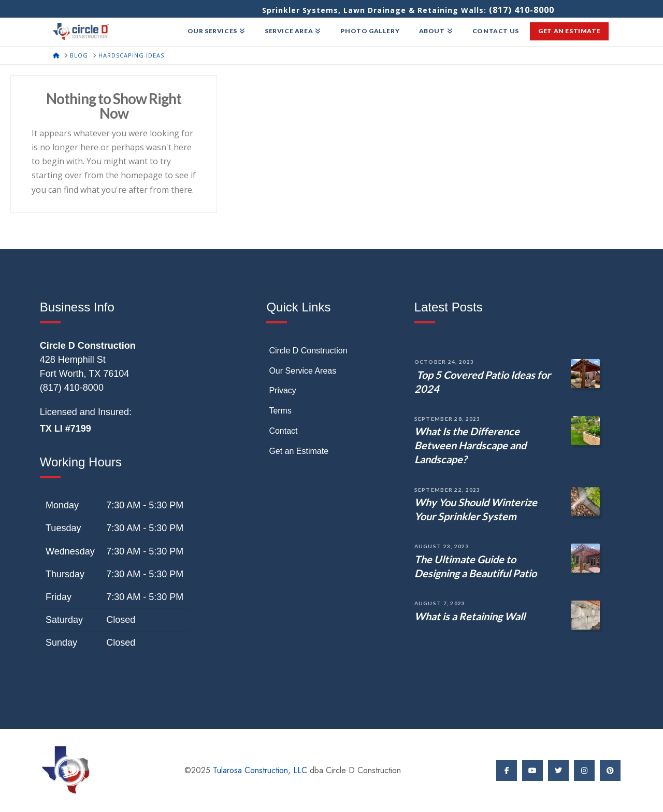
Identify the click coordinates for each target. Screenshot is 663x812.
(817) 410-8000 (522, 10)
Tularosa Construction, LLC (260, 770)
